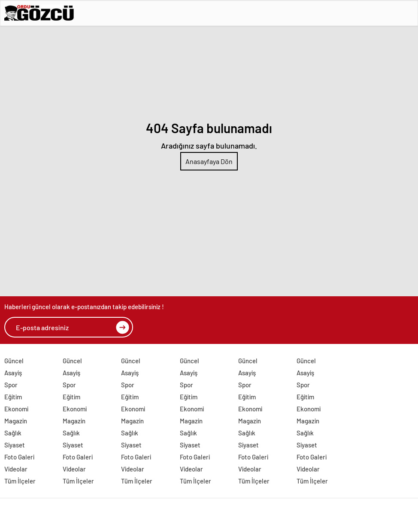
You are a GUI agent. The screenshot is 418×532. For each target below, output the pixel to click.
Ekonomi (16, 409)
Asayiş (13, 373)
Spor (11, 385)
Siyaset (15, 445)
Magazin (16, 421)
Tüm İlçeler (20, 481)
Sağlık (13, 433)
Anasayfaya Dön (209, 161)
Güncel (14, 361)
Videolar (16, 469)
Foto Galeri (19, 457)
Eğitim (13, 397)
